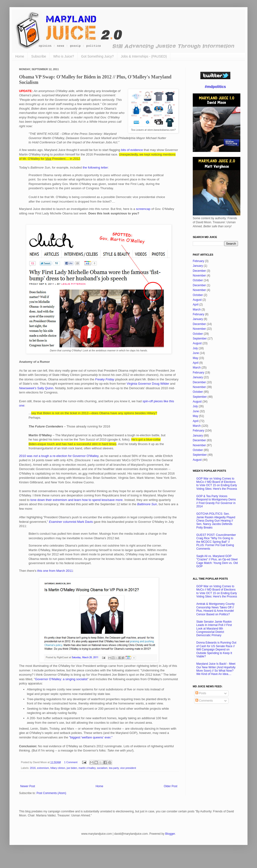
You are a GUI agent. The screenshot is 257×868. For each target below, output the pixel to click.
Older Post (171, 786)
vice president (128, 768)
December (199, 271)
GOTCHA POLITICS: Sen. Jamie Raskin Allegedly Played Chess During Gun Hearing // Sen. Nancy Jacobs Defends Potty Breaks (216, 521)
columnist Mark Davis (71, 522)
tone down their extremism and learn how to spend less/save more (77, 500)
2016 (33, 768)
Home (20, 56)
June (196, 353)
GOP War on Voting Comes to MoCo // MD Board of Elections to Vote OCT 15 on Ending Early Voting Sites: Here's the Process (217, 484)
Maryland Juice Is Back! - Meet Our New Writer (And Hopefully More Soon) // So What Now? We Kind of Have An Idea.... (216, 669)
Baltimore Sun (147, 504)
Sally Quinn (36, 388)
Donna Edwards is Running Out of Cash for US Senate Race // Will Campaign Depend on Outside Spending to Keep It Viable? (216, 650)
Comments (204, 701)
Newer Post (28, 786)
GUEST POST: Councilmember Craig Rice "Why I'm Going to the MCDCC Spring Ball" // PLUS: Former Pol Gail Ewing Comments (216, 542)
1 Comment (71, 762)
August (197, 300)
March (197, 310)
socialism (102, 768)
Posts (201, 693)
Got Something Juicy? (97, 56)
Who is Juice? (64, 56)
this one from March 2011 (55, 571)
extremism (43, 768)
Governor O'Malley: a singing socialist (61, 679)
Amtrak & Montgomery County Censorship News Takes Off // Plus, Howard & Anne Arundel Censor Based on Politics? (215, 609)
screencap (143, 209)
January (198, 266)
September (200, 339)
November (199, 276)
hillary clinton (58, 768)
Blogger (170, 834)
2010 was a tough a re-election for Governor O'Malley (59, 456)
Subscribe (39, 56)
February (198, 261)
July (195, 348)
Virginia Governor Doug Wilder (148, 384)
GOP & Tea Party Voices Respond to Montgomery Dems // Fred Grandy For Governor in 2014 (216, 501)
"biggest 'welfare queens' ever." (91, 737)
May (195, 358)
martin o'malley (87, 768)
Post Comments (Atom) (51, 793)
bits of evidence (132, 150)
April (196, 305)
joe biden (72, 768)
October (198, 280)
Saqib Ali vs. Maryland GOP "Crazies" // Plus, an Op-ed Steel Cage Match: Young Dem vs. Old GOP (217, 561)
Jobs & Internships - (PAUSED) (144, 56)
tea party (114, 768)
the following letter (95, 167)
